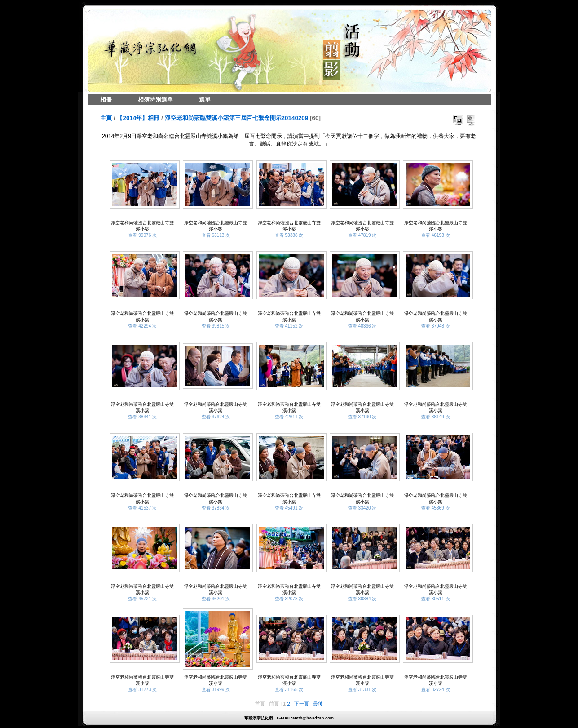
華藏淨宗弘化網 (258, 718)
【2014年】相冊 (138, 118)
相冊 (106, 100)
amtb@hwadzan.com (313, 718)
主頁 (106, 118)
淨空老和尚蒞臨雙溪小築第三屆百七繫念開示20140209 (237, 118)
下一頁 (302, 704)
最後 (318, 704)
